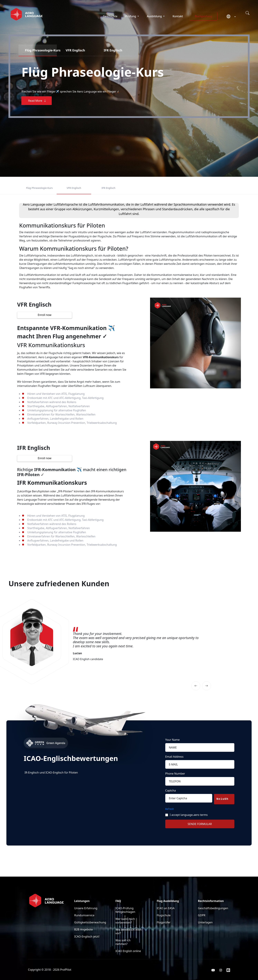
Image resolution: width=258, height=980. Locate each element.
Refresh (170, 809)
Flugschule (164, 915)
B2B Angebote (83, 929)
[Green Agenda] (75, 743)
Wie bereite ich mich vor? (129, 931)
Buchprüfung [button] (203, 16)
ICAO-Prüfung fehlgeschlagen (125, 910)
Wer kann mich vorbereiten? (125, 921)
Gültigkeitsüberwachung (90, 922)
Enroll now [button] (45, 315)
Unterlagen (205, 922)
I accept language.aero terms (189, 815)
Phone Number (175, 774)
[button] (230, 17)
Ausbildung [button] (155, 16)
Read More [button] (37, 101)
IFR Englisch (108, 188)
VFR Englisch (74, 188)
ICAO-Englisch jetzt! (87, 936)
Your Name (173, 740)
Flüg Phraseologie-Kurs (39, 188)
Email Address (174, 757)
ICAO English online (128, 951)
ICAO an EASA (166, 908)
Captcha (171, 790)
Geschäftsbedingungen (213, 908)
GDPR (202, 915)
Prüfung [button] (131, 16)
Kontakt (178, 16)
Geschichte (110, 16)
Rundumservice (84, 915)
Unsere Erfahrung (86, 908)
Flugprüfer (164, 922)
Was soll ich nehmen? (123, 942)
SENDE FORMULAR (200, 824)
